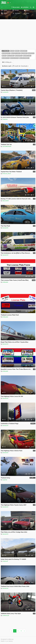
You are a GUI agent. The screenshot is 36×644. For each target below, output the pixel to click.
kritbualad (5, 282)
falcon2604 (6, 201)
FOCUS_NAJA (7, 174)
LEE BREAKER (7, 146)
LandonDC (6, 92)
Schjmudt (5, 561)
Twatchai (5, 119)
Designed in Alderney (7, 639)
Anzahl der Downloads (15, 66)
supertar (5, 480)
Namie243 (5, 228)
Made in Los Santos (7, 641)
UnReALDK (6, 615)
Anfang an (7, 62)
